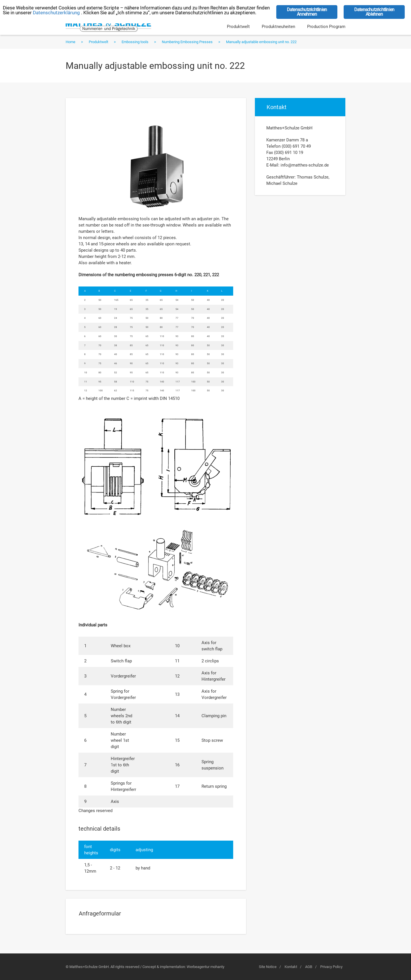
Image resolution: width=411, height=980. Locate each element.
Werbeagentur (198, 967)
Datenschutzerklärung (56, 13)
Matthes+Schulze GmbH (108, 26)
